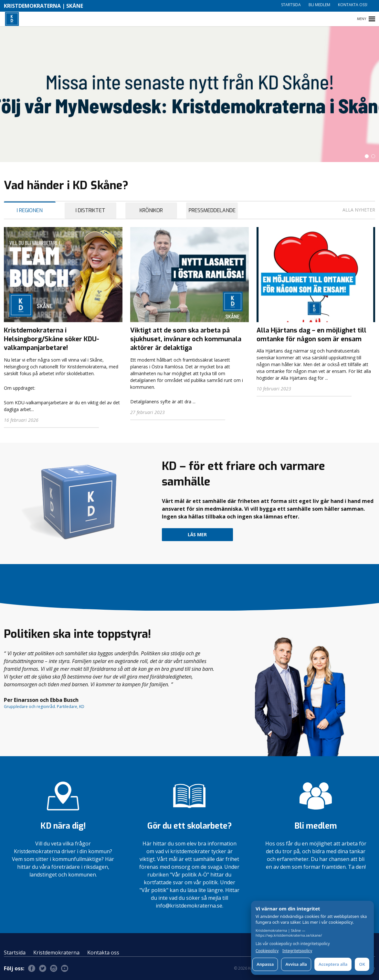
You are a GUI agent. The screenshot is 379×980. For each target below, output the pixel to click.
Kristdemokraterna (56, 953)
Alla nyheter (359, 210)
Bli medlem (319, 5)
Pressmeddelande (212, 210)
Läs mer (197, 534)
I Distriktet (90, 210)
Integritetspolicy (297, 951)
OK (362, 964)
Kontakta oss (103, 953)
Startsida (291, 5)
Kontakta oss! (353, 5)
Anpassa (265, 964)
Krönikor (151, 210)
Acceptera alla (333, 964)
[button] (367, 156)
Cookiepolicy (267, 951)
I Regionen (30, 210)
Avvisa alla (296, 964)
